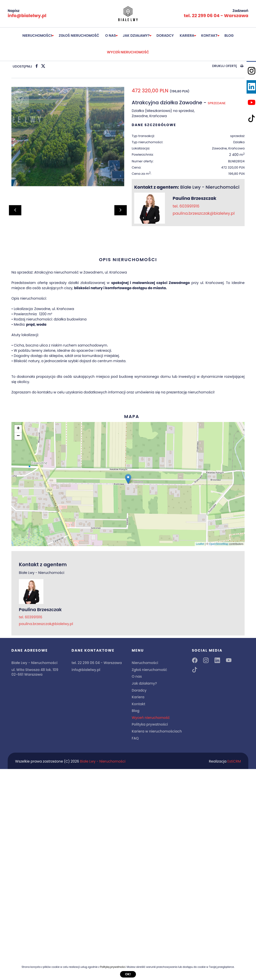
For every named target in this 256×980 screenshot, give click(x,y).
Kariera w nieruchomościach (157, 731)
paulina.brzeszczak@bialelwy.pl (204, 213)
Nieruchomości (37, 35)
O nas (111, 35)
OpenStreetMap (219, 544)
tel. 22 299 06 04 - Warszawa (216, 16)
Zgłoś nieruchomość (79, 35)
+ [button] (18, 429)
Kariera (187, 35)
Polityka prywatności (150, 724)
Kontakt (209, 35)
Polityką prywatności (113, 967)
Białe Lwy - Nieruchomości (103, 761)
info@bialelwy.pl (27, 16)
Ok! (128, 974)
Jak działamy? (136, 35)
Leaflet (200, 544)
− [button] (18, 436)
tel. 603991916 (186, 206)
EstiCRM (234, 761)
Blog (229, 35)
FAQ (135, 738)
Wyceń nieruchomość (128, 52)
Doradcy (165, 35)
